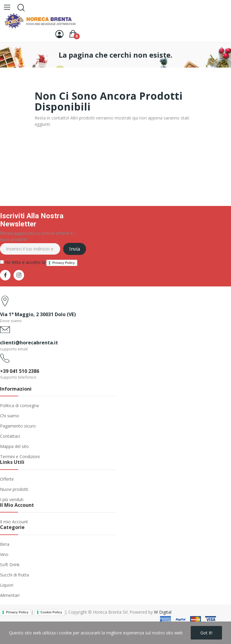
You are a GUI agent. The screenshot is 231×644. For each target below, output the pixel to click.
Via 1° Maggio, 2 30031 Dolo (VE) (38, 314)
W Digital (163, 612)
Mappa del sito (14, 446)
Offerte (7, 479)
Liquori (7, 585)
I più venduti (12, 499)
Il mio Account (14, 522)
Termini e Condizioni (20, 457)
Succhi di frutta (14, 575)
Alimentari (10, 595)
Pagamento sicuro (18, 426)
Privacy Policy (64, 263)
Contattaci (10, 436)
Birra (5, 544)
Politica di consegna (19, 405)
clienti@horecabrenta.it (29, 343)
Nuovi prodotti (14, 489)
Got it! (206, 633)
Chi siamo (10, 416)
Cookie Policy (51, 612)
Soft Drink (10, 565)
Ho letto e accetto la (39, 263)
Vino (4, 554)
